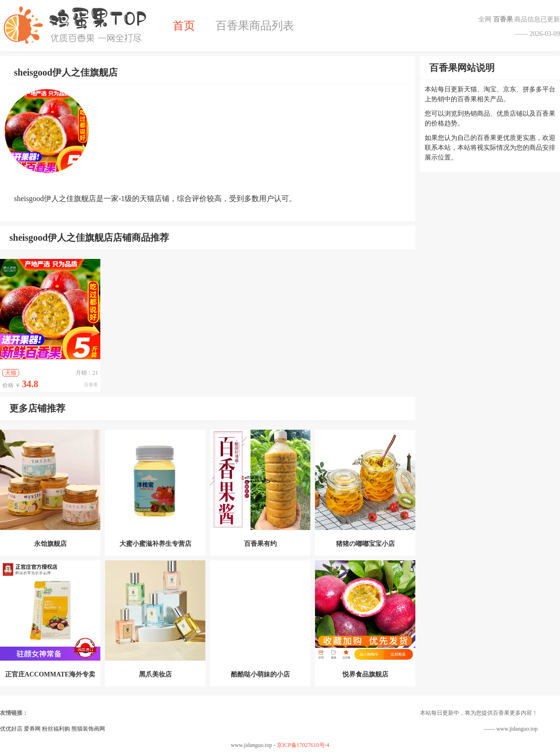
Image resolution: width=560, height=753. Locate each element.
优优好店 (11, 729)
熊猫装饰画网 (88, 729)
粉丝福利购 (56, 729)
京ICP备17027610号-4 (303, 745)
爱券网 (32, 729)
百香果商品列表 (255, 26)
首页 (184, 26)
